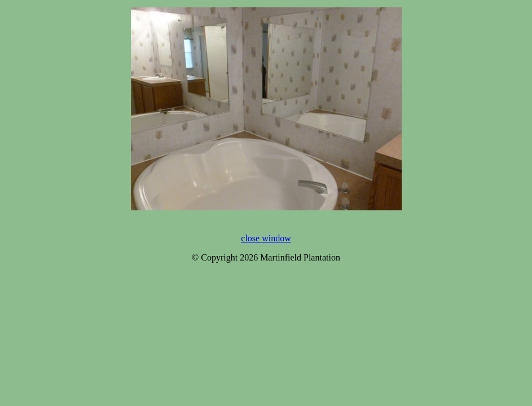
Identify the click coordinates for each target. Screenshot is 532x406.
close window (266, 238)
